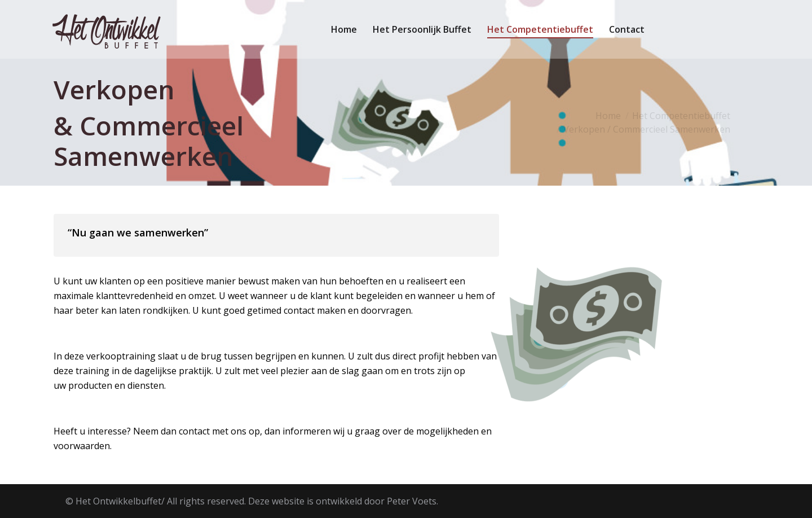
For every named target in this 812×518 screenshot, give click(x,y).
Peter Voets (412, 501)
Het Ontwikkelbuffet (118, 501)
